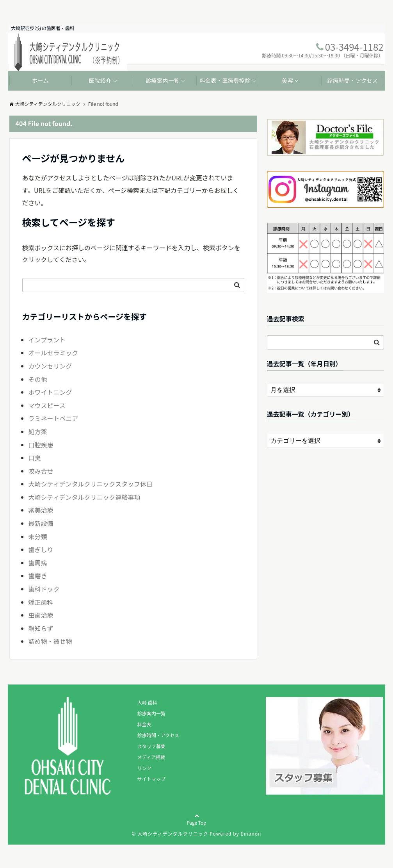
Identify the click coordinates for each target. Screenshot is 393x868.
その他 (38, 379)
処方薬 (38, 431)
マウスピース (47, 405)
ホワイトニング (50, 392)
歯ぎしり (41, 549)
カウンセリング (50, 366)
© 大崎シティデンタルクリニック (170, 833)
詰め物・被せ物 (50, 641)
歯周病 (38, 563)
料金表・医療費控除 (225, 80)
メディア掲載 (151, 757)
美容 (287, 80)
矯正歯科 (41, 602)
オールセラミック (53, 353)
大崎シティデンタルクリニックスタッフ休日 (91, 484)
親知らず (41, 628)
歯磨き (38, 576)
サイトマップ (151, 779)
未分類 (38, 536)
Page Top (196, 826)
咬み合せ (41, 471)
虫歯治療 (41, 615)
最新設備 (41, 523)
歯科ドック (44, 589)
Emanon (251, 833)
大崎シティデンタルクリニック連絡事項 (84, 497)
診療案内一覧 (163, 80)
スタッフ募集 (151, 746)
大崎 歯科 (147, 702)
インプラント (47, 340)
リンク (144, 768)
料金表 (144, 724)
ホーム (40, 80)
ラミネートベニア (53, 418)
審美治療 (41, 510)
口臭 (35, 458)
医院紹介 (100, 80)
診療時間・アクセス (352, 80)
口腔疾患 (41, 445)
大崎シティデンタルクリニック (45, 104)
